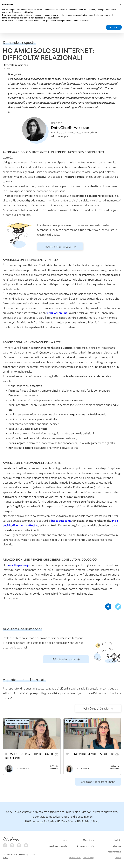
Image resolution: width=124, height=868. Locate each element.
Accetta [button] (114, 27)
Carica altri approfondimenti (98, 782)
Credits (118, 858)
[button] (120, 4)
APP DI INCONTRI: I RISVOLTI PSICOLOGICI (90, 754)
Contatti (117, 840)
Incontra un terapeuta (60, 246)
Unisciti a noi (89, 840)
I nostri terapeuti (114, 852)
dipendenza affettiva (25, 525)
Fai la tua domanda (66, 659)
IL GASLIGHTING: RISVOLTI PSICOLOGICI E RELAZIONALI (30, 756)
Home (64, 840)
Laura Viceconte (82, 768)
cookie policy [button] (28, 12)
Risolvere (12, 839)
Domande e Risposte (86, 846)
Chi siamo (117, 846)
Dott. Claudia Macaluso (70, 127)
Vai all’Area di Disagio (98, 708)
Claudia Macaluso (23, 768)
